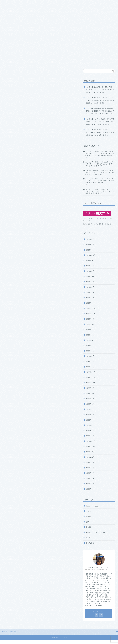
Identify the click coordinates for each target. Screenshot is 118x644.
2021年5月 (90, 473)
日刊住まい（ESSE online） (88, 3)
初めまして (19, 3)
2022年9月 (90, 388)
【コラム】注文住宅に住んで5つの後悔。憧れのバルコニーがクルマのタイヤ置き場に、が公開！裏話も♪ (100, 90)
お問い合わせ (43, 7)
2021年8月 (90, 457)
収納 (31, 7)
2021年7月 (90, 462)
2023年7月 (90, 335)
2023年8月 (90, 330)
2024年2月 (90, 298)
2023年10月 (91, 319)
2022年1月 (90, 431)
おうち (59, 3)
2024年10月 (91, 255)
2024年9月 (90, 261)
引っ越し (8, 7)
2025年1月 (90, 239)
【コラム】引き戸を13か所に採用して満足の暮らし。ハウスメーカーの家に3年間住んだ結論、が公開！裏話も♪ (100, 122)
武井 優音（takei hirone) (103, 156)
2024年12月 (91, 245)
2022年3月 (90, 420)
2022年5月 (90, 409)
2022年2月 (90, 425)
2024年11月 (91, 250)
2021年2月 (90, 489)
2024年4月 (90, 287)
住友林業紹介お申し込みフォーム (40, 3)
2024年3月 (90, 292)
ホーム (7, 3)
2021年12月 (91, 436)
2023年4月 (90, 351)
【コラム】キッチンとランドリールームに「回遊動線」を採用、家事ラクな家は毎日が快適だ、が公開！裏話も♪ (100, 132)
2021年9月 (90, 452)
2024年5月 (90, 282)
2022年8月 (90, 393)
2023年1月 (90, 367)
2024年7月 (90, 271)
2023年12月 (91, 308)
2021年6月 (90, 468)
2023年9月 (90, 324)
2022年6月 (90, 404)
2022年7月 (90, 399)
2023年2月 (90, 361)
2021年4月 (90, 478)
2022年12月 (91, 372)
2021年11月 (91, 441)
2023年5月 (90, 346)
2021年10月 (91, 446)
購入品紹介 (20, 7)
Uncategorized (92, 506)
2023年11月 (91, 314)
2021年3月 (90, 484)
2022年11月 (91, 377)
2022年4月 (90, 415)
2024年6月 (90, 276)
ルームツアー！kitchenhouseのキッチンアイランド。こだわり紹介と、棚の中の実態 (100, 154)
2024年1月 (90, 303)
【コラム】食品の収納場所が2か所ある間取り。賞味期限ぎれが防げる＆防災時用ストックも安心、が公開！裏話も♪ (100, 111)
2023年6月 (90, 340)
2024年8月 (90, 266)
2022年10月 (91, 383)
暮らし (88, 538)
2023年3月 (90, 356)
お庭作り (70, 3)
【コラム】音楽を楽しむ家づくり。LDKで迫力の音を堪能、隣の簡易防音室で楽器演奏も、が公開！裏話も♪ (100, 100)
